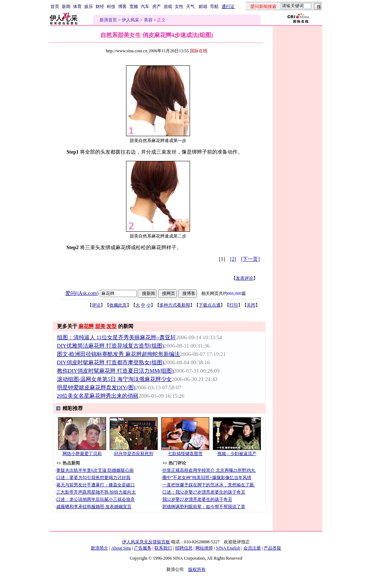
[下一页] (250, 259)
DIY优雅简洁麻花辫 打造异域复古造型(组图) (111, 346)
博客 (122, 7)
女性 (179, 7)
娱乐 (89, 7)
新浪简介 (100, 548)
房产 (157, 7)
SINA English (228, 548)
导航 (214, 7)
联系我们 (163, 548)
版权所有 (197, 569)
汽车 (145, 7)
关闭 (251, 305)
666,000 (234, 293)
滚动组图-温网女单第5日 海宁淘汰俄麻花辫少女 (114, 379)
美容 (148, 20)
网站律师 (204, 548)
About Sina (121, 548)
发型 (112, 326)
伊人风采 (130, 20)
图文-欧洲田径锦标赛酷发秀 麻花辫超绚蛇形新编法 (119, 354)
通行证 (228, 7)
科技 (111, 7)
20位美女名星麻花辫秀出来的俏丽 (98, 396)
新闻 (66, 7)
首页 (55, 7)
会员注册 (252, 548)
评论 (96, 305)
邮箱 (203, 7)
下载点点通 (210, 305)
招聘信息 (184, 548)
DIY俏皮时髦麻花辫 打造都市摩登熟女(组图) (111, 362)
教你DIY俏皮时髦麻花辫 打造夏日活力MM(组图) (116, 371)
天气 (190, 7)
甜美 (100, 326)
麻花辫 (86, 326)
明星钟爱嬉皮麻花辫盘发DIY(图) (96, 388)
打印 (234, 305)
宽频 (134, 7)
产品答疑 (272, 548)
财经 (100, 7)
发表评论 (244, 278)
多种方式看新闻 (175, 305)
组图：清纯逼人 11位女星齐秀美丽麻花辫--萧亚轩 (117, 337)
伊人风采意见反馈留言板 (146, 542)
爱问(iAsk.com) (82, 293)
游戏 (168, 7)
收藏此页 (118, 305)
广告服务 (143, 548)
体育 (77, 7)
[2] (233, 259)
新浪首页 (108, 20)
